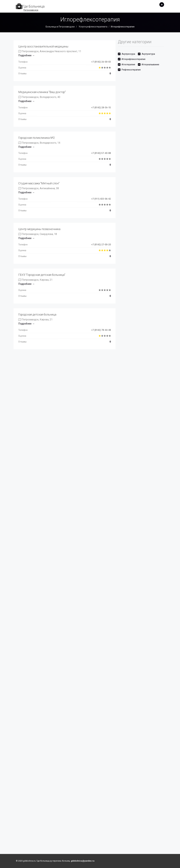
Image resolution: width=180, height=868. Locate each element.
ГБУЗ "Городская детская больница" (42, 275)
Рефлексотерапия (131, 70)
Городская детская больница (37, 314)
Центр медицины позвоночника (39, 229)
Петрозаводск (31, 10)
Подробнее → (26, 55)
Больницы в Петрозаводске (60, 27)
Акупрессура (128, 54)
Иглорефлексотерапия (134, 59)
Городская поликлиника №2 (36, 138)
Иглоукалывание (150, 64)
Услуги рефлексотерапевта (93, 27)
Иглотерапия (128, 64)
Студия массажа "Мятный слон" (39, 183)
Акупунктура (148, 54)
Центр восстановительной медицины (43, 46)
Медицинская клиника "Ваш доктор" (42, 92)
